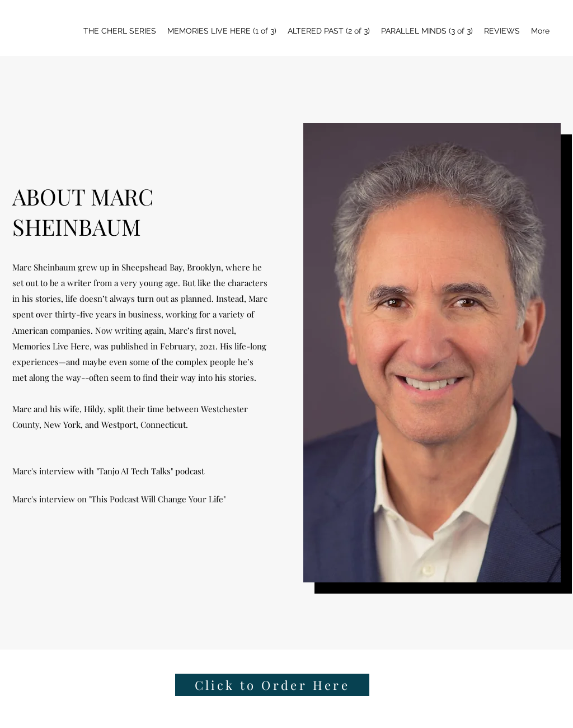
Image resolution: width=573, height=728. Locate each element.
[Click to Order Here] (272, 685)
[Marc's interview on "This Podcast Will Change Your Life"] (120, 499)
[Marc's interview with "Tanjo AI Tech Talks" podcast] (109, 471)
